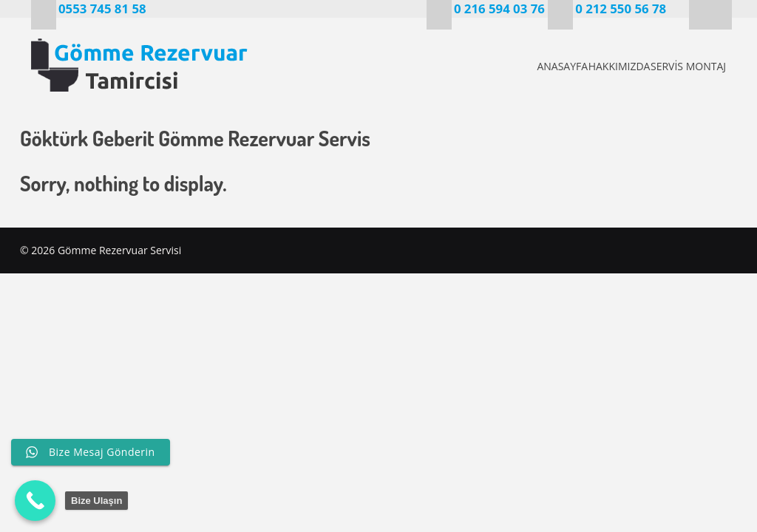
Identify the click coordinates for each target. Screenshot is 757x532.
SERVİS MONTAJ (686, 66)
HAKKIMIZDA (592, 66)
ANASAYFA (511, 66)
